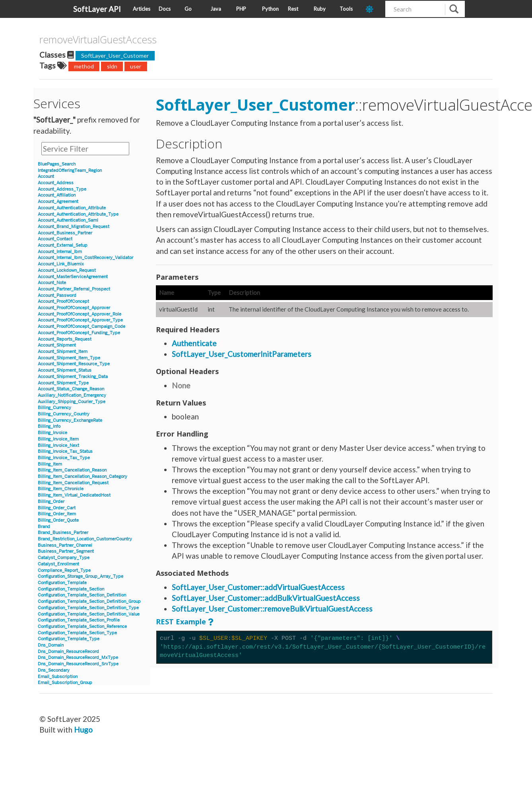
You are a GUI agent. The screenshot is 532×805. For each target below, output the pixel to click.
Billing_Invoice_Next (58, 445)
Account (46, 176)
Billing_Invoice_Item (58, 439)
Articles (142, 9)
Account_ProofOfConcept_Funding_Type (79, 333)
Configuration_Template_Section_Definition (82, 595)
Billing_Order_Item (57, 514)
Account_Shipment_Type (63, 383)
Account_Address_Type (62, 189)
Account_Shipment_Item (63, 352)
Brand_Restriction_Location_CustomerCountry (85, 539)
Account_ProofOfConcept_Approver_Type (80, 320)
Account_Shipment (57, 345)
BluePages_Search (57, 164)
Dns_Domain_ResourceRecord (68, 652)
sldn (112, 66)
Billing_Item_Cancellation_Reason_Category (83, 477)
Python (270, 9)
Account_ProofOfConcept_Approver (74, 308)
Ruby (320, 9)
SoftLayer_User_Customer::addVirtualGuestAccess (258, 587)
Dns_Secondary (54, 670)
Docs (165, 9)
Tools (346, 9)
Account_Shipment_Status (65, 370)
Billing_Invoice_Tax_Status (65, 451)
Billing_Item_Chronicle (61, 489)
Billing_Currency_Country (64, 414)
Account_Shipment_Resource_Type (74, 364)
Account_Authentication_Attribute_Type (78, 214)
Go (188, 9)
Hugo (83, 730)
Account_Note (52, 283)
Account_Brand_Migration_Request (74, 227)
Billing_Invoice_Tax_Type (64, 458)
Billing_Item (50, 464)
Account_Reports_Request (65, 339)
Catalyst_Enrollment (58, 564)
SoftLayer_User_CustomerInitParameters (242, 354)
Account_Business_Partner (65, 233)
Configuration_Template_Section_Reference (82, 627)
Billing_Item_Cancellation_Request (73, 483)
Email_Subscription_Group (65, 683)
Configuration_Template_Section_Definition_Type (88, 608)
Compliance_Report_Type (64, 570)
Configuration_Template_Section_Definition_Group (89, 601)
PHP (241, 9)
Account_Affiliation (57, 195)
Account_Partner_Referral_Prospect (74, 289)
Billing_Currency (54, 408)
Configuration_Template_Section (71, 589)
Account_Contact (55, 239)
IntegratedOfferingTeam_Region (70, 171)
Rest (293, 9)
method (84, 66)
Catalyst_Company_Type (64, 558)
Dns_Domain (51, 645)
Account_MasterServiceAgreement (73, 277)
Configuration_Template (62, 583)
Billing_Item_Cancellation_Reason (72, 470)
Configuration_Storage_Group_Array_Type (81, 576)
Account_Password (57, 295)
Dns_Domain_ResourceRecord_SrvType (78, 664)
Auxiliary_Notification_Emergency (72, 395)
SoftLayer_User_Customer (115, 56)
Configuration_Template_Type (69, 639)
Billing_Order (51, 502)
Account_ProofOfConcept (63, 301)
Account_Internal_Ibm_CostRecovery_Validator (85, 258)
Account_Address (56, 183)
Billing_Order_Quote (58, 520)
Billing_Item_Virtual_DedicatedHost (74, 495)
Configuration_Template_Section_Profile (79, 620)
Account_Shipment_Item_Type (69, 358)
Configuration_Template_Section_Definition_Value (89, 614)
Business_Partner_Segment (66, 551)
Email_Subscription (58, 677)
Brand (44, 527)
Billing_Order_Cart (57, 508)
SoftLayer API (97, 9)
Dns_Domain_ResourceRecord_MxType (78, 658)
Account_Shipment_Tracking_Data (73, 377)
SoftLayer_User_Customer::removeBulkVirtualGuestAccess (272, 609)
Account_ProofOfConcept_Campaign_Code (82, 326)
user (136, 66)
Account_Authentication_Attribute (72, 208)
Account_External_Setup (63, 245)
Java (216, 9)
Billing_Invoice (52, 433)
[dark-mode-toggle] (372, 9)
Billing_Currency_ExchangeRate (70, 420)
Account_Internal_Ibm (60, 252)
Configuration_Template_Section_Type (77, 633)
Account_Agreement (58, 202)
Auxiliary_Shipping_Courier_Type (72, 402)
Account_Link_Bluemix (61, 264)
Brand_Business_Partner (63, 533)
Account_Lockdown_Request (67, 270)
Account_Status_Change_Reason (71, 389)
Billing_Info (49, 426)
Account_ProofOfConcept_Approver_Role (80, 314)
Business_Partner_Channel (65, 545)
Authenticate (194, 343)
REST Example (181, 622)
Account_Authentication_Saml (68, 220)
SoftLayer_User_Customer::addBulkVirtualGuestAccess (266, 598)
